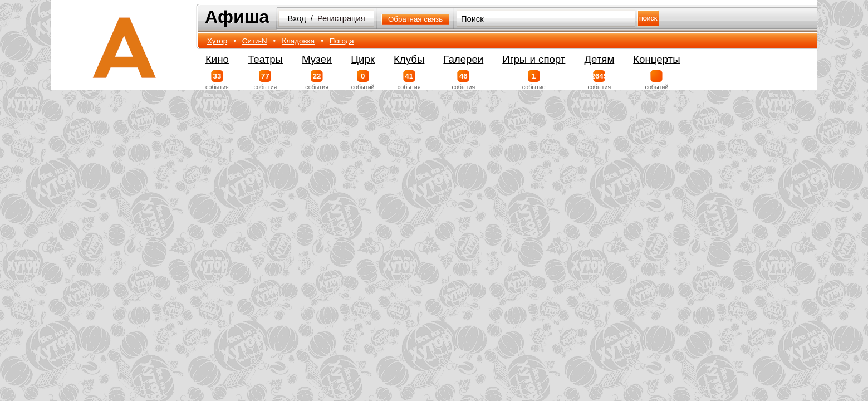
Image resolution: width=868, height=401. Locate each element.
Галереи (463, 59)
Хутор (217, 41)
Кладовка (298, 41)
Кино (217, 59)
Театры (265, 59)
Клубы (409, 59)
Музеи (317, 59)
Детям (599, 59)
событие (534, 80)
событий (363, 80)
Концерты (656, 59)
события (217, 80)
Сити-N (255, 41)
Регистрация (341, 18)
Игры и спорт (534, 59)
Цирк (363, 59)
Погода (342, 41)
